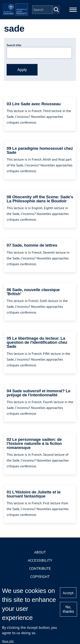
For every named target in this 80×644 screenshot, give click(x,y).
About (40, 552)
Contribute (40, 568)
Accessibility (40, 560)
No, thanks (68, 609)
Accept (68, 593)
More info (8, 641)
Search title (14, 45)
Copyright (40, 577)
